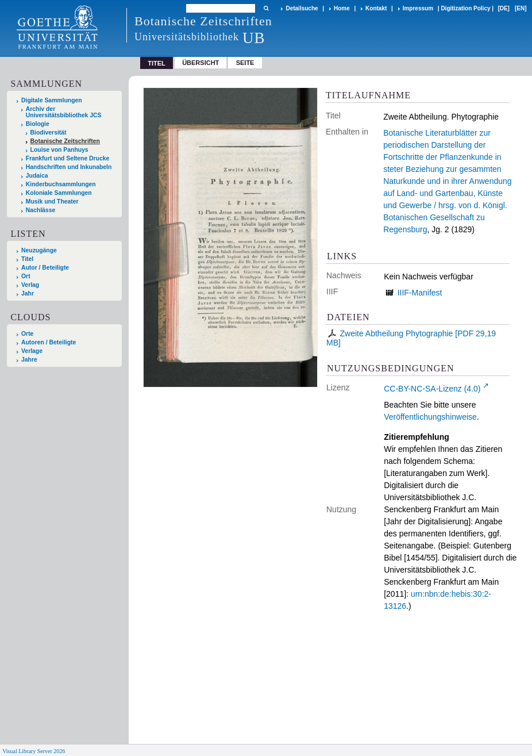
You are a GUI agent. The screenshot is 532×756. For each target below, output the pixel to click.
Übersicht (201, 63)
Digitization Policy (465, 8)
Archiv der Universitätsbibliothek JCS (64, 112)
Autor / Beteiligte (45, 268)
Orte (27, 334)
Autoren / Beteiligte (49, 342)
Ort (26, 276)
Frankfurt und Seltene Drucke (68, 158)
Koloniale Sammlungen (59, 193)
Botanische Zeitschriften (65, 141)
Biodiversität (49, 133)
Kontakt (376, 8)
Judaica (37, 176)
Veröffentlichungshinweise (430, 417)
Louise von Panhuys (59, 150)
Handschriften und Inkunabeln (69, 167)
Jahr (28, 293)
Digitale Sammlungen (52, 100)
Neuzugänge (39, 250)
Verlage (32, 351)
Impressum (418, 8)
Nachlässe (41, 210)
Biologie (38, 124)
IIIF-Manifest (420, 293)
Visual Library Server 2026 (34, 751)
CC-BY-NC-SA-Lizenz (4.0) (432, 389)
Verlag (30, 285)
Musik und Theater (52, 202)
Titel (27, 259)
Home (342, 8)
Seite (245, 63)
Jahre (29, 360)
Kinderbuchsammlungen (61, 184)
